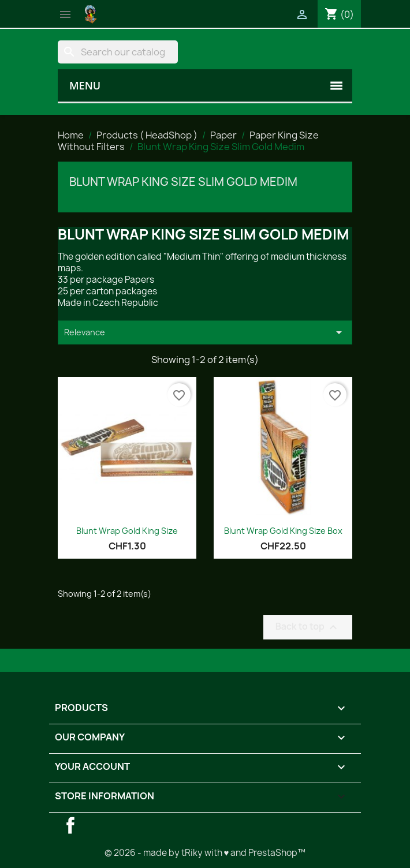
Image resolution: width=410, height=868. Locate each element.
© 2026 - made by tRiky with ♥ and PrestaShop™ (205, 853)
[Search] (118, 52)
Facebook (70, 825)
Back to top (308, 627)
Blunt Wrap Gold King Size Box (283, 531)
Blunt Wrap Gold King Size (127, 531)
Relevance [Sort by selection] (205, 332)
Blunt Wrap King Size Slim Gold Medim (183, 182)
